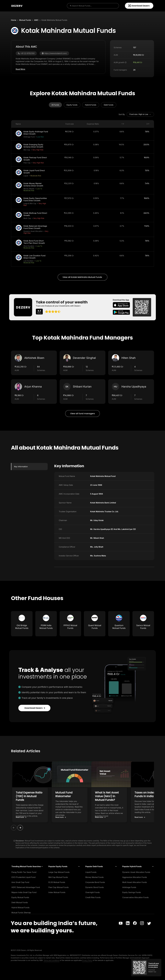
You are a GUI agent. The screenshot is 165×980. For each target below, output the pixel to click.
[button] (35, 792)
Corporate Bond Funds (95, 882)
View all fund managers (82, 413)
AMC (36, 20)
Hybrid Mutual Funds (20, 908)
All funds (55, 105)
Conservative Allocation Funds (136, 897)
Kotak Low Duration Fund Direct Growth (34, 257)
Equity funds (72, 105)
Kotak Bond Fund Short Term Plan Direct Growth (34, 242)
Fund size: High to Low (140, 114)
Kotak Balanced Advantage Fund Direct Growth (35, 227)
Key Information (21, 467)
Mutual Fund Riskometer (82, 793)
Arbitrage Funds (129, 887)
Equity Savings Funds (132, 892)
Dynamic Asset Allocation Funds (136, 872)
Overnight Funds (93, 892)
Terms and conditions (52, 960)
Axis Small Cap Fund (20, 882)
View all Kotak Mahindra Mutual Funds (82, 277)
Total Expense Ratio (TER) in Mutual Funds (35, 794)
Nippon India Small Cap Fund (24, 892)
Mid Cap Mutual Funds (58, 877)
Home (14, 20)
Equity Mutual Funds (20, 897)
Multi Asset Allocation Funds (135, 882)
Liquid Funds (91, 872)
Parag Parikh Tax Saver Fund (24, 872)
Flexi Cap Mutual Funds (59, 887)
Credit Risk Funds (93, 897)
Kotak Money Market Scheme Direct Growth (33, 185)
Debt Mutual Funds (20, 902)
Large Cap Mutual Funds (59, 872)
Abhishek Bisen (34, 358)
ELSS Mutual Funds (57, 882)
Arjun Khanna (33, 387)
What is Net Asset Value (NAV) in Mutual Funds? (131, 794)
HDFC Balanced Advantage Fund (26, 887)
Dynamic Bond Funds (95, 887)
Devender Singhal (84, 358)
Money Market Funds (94, 877)
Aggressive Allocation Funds (135, 877)
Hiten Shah (129, 358)
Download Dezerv (139, 6)
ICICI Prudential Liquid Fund (23, 877)
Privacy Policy (87, 960)
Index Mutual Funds (57, 892)
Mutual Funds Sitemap (21, 913)
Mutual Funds (25, 20)
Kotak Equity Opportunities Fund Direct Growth (35, 199)
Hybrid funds (91, 105)
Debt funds (109, 105)
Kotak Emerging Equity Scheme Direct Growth (33, 146)
